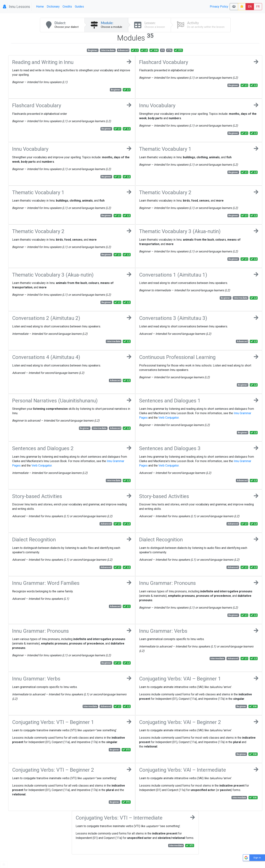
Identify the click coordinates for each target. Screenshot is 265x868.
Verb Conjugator (169, 418)
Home (40, 7)
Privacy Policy (219, 7)
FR (258, 7)
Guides (79, 7)
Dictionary (53, 7)
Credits (67, 7)
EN (250, 7)
